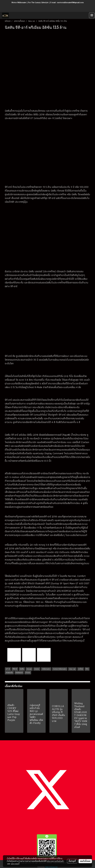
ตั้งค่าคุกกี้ (72, 861)
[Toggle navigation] (92, 15)
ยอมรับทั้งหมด (85, 861)
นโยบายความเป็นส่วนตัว (55, 861)
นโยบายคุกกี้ (15, 864)
